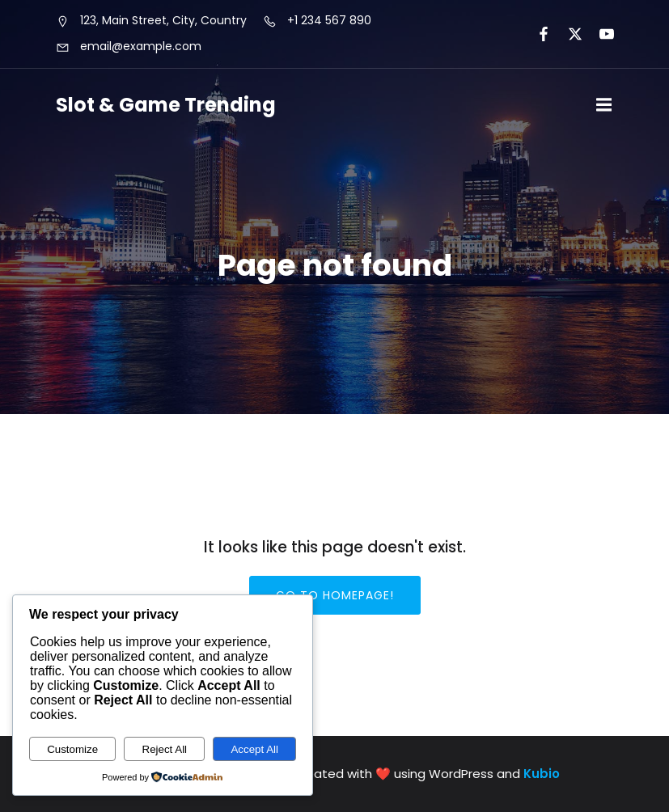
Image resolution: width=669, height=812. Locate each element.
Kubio (542, 774)
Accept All (254, 749)
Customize (72, 749)
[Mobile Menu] (604, 105)
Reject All (165, 749)
